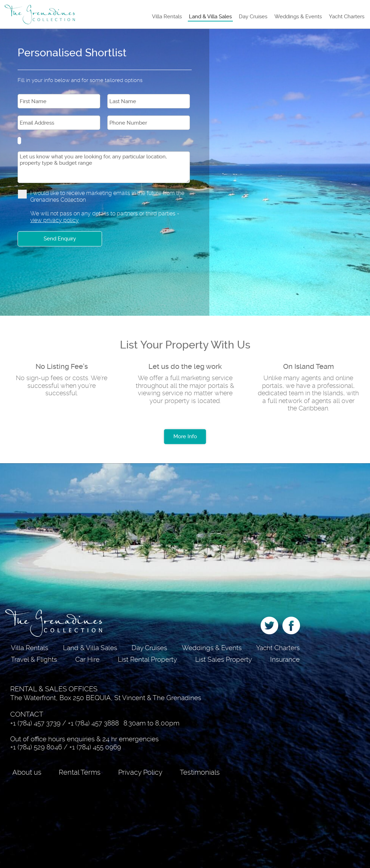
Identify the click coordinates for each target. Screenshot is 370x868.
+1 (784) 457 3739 (35, 723)
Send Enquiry (60, 239)
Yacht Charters (347, 17)
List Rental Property (147, 659)
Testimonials (200, 772)
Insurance (285, 659)
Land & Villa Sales (210, 17)
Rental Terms (80, 772)
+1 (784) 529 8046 (36, 747)
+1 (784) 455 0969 (95, 747)
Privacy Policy (140, 772)
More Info (185, 436)
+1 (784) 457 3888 (93, 723)
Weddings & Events (298, 17)
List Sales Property (224, 659)
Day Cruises (253, 17)
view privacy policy (55, 220)
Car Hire (87, 659)
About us (27, 772)
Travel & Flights (34, 659)
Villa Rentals (167, 17)
